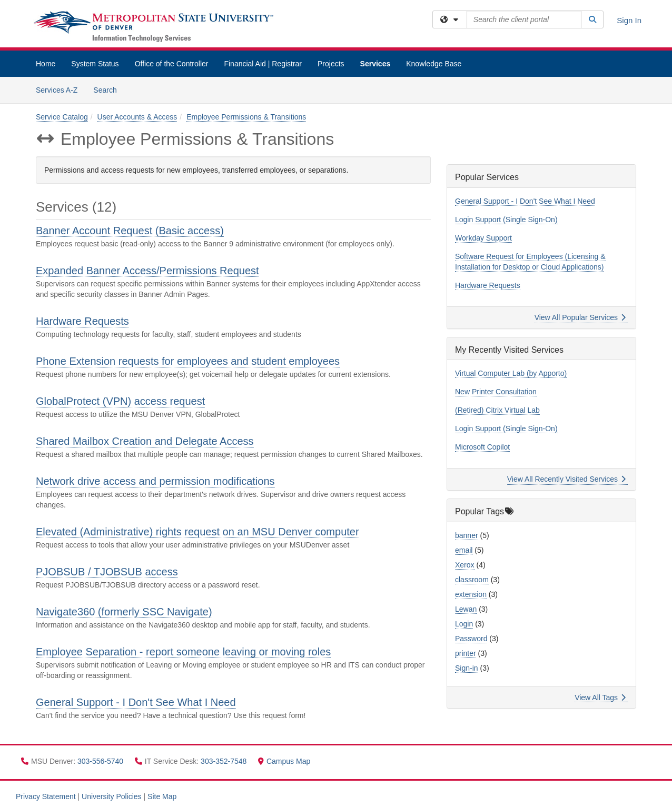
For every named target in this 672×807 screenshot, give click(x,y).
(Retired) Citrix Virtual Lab (497, 410)
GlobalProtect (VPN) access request (120, 401)
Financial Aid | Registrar (263, 64)
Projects (331, 64)
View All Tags (600, 698)
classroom (472, 580)
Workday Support (483, 238)
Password (471, 639)
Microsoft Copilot (482, 447)
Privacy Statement (46, 796)
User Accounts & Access (137, 117)
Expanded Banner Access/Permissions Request (147, 271)
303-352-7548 (225, 761)
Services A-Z (57, 90)
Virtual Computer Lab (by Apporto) (511, 373)
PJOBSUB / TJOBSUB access (107, 572)
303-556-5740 (101, 761)
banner (467, 535)
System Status (95, 64)
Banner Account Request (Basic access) (130, 231)
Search (109, 89)
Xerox (465, 565)
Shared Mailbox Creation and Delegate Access (145, 441)
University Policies (112, 796)
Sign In (629, 20)
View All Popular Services (580, 317)
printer (466, 653)
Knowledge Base (434, 64)
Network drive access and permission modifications (155, 481)
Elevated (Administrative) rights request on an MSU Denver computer (197, 532)
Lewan (466, 609)
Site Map (162, 796)
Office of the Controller (172, 64)
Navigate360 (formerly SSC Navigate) (124, 612)
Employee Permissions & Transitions (246, 117)
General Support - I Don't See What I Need (136, 702)
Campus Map (284, 761)
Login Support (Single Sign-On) (506, 220)
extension (471, 594)
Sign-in (467, 668)
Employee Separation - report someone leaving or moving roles (183, 652)
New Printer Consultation (496, 392)
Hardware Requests (82, 321)
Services (375, 64)
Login (464, 624)
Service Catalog (62, 117)
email (464, 550)
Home (46, 64)
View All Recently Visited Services (566, 479)
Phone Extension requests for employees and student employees (188, 361)
